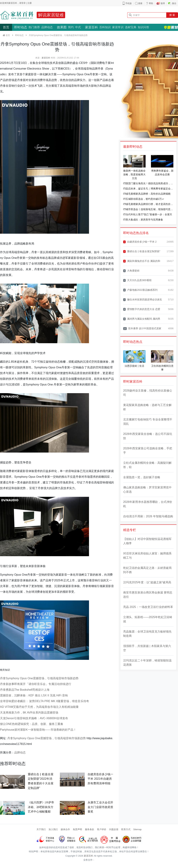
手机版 (129, 3)
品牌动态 (47, 27)
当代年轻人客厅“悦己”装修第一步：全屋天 (148, 214)
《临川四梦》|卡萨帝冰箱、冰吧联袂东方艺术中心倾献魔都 (41, 807)
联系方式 (126, 829)
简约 (71, 27)
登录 (23, 3)
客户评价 (102, 829)
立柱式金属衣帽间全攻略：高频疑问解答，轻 (147, 465)
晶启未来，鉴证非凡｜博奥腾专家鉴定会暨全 (148, 189)
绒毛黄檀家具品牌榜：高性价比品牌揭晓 (147, 194)
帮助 (151, 3)
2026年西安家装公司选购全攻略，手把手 (148, 451)
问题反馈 (114, 829)
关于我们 (41, 829)
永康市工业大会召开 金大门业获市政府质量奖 (100, 807)
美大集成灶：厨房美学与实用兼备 (143, 220)
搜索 (140, 3)
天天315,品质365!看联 (138, 280)
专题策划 (171, 27)
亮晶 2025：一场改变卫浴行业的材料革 (148, 607)
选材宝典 (131, 27)
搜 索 (172, 15)
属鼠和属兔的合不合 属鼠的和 (142, 261)
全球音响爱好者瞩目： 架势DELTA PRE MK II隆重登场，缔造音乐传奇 (44, 701)
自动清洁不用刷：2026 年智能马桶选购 (148, 516)
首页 (6, 27)
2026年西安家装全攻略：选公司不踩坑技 (148, 436)
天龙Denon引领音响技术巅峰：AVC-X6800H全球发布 (34, 718)
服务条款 (90, 829)
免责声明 (77, 829)
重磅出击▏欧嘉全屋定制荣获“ (142, 251)
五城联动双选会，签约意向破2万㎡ (144, 199)
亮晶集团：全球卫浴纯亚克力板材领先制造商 (147, 634)
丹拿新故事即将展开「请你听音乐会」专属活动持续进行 (36, 684)
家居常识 (118, 27)
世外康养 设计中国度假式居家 (142, 328)
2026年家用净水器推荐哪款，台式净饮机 (148, 504)
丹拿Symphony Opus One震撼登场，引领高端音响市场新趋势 (39, 678)
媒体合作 (65, 829)
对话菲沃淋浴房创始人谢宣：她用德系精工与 (147, 556)
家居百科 (91, 27)
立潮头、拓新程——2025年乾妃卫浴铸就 (148, 619)
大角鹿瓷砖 (131, 271)
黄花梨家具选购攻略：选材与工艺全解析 (147, 407)
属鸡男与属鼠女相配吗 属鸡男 (142, 319)
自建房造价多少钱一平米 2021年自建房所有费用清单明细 (100, 779)
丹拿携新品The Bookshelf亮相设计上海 (25, 690)
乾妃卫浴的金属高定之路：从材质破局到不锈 (147, 570)
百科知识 (105, 27)
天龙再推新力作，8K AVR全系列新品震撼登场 (29, 713)
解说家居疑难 (51, 15)
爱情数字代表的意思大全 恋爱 (142, 309)
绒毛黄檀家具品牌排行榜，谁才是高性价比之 (148, 204)
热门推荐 (34, 27)
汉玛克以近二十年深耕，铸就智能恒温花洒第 (147, 663)
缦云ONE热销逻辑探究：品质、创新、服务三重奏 (32, 724)
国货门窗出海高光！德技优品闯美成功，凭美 (148, 183)
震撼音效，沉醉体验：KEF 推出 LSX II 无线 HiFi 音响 (34, 695)
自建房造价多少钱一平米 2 (140, 242)
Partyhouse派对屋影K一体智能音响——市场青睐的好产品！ (38, 730)
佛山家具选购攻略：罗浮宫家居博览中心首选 (147, 490)
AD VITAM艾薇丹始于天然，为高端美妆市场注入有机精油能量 (39, 707)
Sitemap (138, 829)
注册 (30, 3)
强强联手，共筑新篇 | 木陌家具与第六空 (147, 648)
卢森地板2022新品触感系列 (140, 290)
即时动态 (21, 27)
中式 (78, 27)
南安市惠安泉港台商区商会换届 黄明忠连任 (148, 595)
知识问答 (143, 27)
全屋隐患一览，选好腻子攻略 (142, 477)
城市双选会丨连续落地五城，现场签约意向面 (148, 209)
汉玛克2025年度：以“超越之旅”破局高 (147, 582)
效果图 (62, 27)
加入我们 (53, 829)
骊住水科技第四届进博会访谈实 (143, 300)
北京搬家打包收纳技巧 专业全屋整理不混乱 (148, 422)
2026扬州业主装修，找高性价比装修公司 (148, 393)
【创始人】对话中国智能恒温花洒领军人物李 (147, 541)
